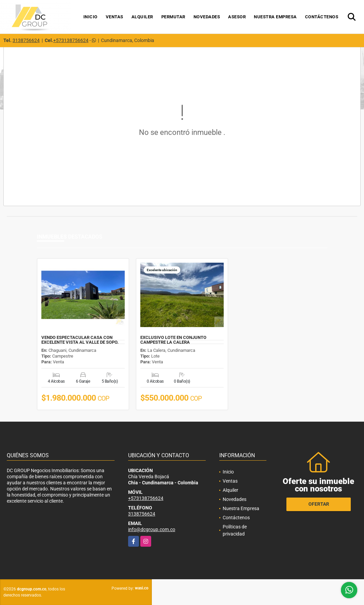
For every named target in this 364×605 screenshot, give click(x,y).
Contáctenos (322, 17)
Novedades (207, 17)
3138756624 (26, 40)
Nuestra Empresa (275, 17)
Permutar (173, 17)
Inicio (90, 17)
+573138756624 (71, 40)
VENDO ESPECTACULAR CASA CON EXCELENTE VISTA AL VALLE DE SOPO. (80, 340)
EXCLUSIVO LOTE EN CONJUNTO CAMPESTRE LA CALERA (173, 340)
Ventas (115, 17)
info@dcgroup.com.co (152, 529)
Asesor (237, 17)
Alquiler (142, 17)
